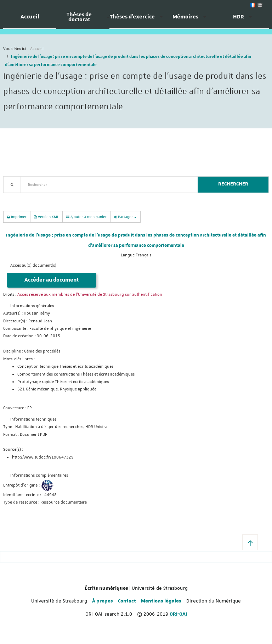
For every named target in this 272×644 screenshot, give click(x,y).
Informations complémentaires (39, 475)
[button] (250, 542)
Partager (125, 216)
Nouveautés (53, 197)
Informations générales (32, 306)
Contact (127, 601)
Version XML (46, 216)
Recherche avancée (21, 197)
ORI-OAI (178, 614)
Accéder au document (52, 280)
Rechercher (233, 184)
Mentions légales (161, 601)
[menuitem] (30, 20)
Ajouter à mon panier (86, 217)
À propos (103, 601)
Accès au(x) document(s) (33, 265)
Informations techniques (33, 419)
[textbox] (106, 185)
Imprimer (17, 216)
